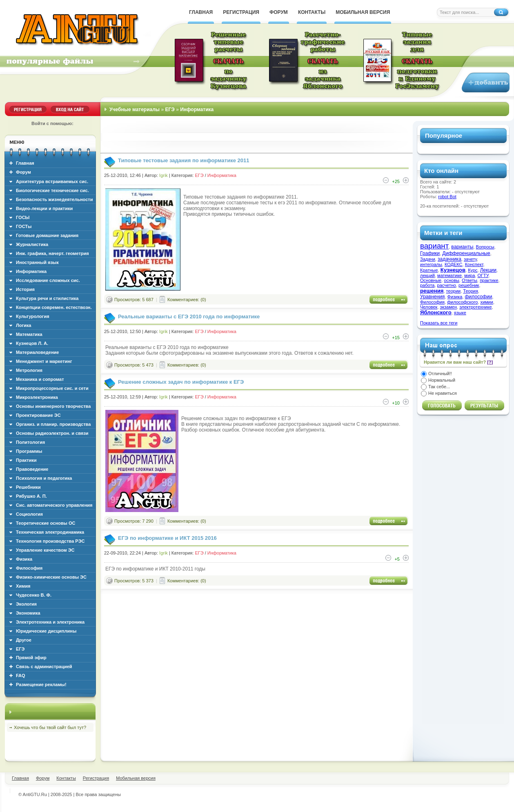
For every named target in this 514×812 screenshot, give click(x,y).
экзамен (448, 307)
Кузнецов (453, 270)
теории (454, 291)
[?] (490, 362)
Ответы (469, 280)
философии (479, 297)
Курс (473, 270)
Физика (455, 297)
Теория (471, 291)
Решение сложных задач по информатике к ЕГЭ (181, 382)
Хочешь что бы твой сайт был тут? (50, 727)
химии (487, 302)
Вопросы (485, 247)
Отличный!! (440, 374)
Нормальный (442, 380)
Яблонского (436, 312)
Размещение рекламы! (41, 684)
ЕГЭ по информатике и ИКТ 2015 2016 (167, 538)
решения (432, 291)
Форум (23, 172)
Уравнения (432, 297)
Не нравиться (443, 393)
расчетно (447, 285)
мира (469, 275)
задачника (449, 259)
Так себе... (439, 387)
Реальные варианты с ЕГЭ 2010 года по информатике (189, 317)
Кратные (429, 270)
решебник (469, 285)
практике (489, 280)
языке (460, 313)
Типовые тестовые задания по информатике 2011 (184, 160)
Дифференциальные (466, 253)
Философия (432, 302)
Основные (431, 280)
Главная (25, 163)
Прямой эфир (31, 658)
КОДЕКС (454, 264)
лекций (427, 275)
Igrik (164, 175)
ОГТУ (483, 275)
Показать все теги (439, 323)
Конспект (474, 264)
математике (449, 275)
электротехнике (475, 307)
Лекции (488, 270)
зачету (470, 259)
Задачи (428, 259)
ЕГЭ (199, 175)
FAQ (21, 676)
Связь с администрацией (44, 667)
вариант (434, 246)
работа (427, 285)
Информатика (222, 175)
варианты (462, 247)
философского (462, 302)
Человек (429, 307)
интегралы (431, 264)
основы (452, 280)
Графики (430, 253)
